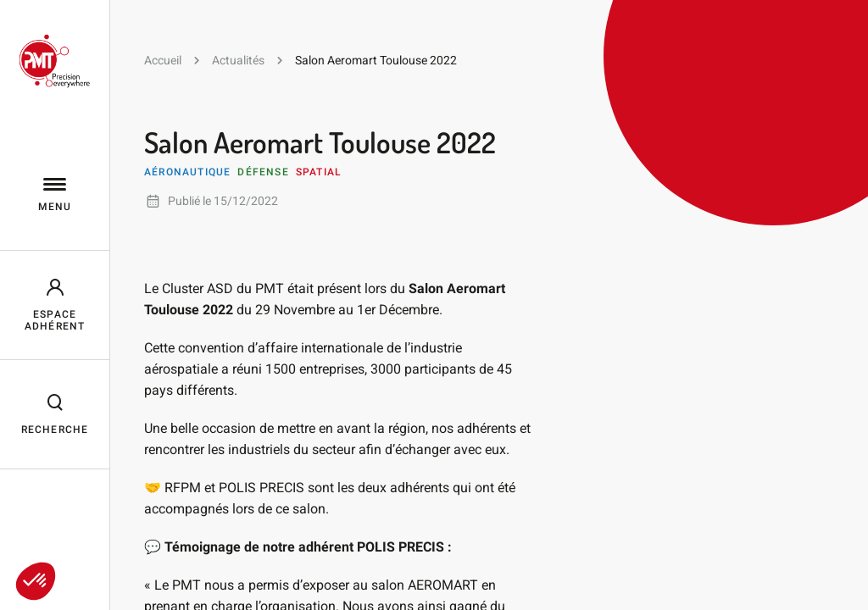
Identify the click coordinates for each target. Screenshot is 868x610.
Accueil (163, 60)
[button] (36, 581)
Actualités (238, 60)
